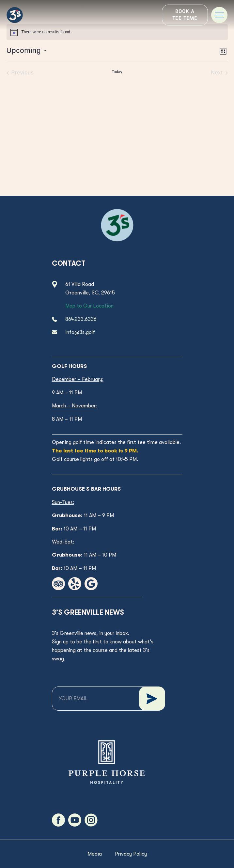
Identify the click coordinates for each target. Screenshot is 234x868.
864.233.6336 (81, 319)
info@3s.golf (80, 332)
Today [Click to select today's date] (117, 72)
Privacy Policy (131, 854)
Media (95, 854)
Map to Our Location (89, 306)
